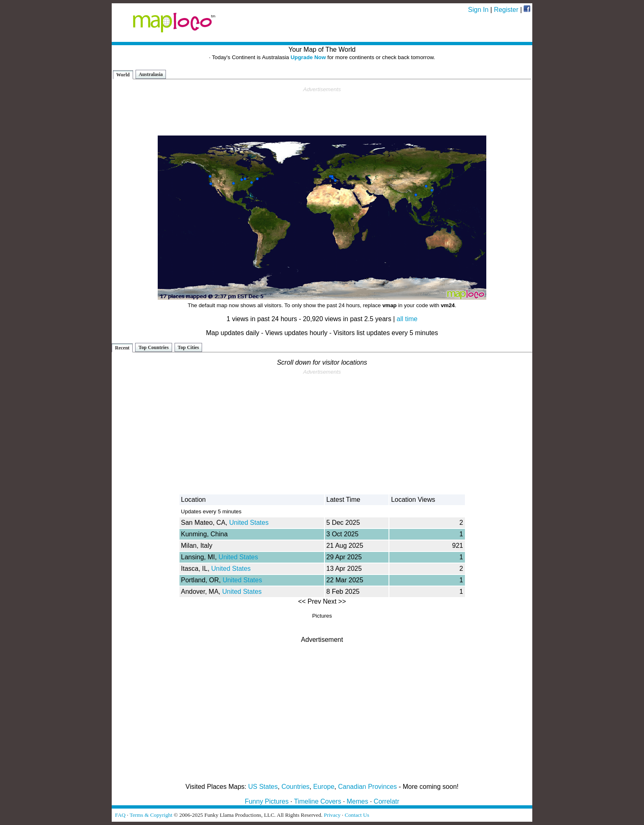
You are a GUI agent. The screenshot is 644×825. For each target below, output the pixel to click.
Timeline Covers (318, 801)
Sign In (478, 10)
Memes (357, 801)
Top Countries (153, 347)
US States (263, 787)
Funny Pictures (267, 801)
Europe (324, 787)
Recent (122, 348)
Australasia (151, 74)
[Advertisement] (322, 111)
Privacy (332, 815)
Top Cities (189, 347)
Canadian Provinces (367, 787)
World (123, 75)
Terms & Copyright (151, 815)
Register (506, 10)
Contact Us (357, 815)
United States (249, 523)
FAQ (120, 815)
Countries (295, 787)
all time (407, 319)
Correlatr (386, 801)
